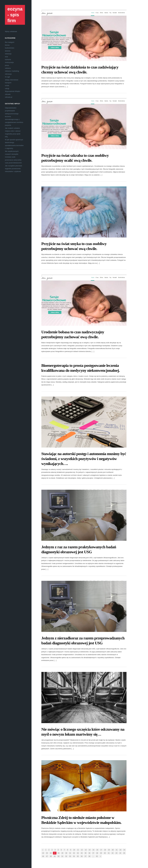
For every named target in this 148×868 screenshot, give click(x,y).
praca (7, 65)
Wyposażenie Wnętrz (13, 91)
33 (78, 853)
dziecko (8, 51)
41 (109, 853)
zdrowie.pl (9, 97)
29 (62, 853)
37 (93, 853)
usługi (7, 88)
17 (101, 850)
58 (89, 856)
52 (66, 856)
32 (74, 853)
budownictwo (10, 48)
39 (101, 853)
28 (59, 853)
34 (82, 853)
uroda (7, 85)
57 (85, 856)
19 (109, 850)
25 (47, 853)
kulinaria (8, 60)
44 (120, 853)
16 (97, 850)
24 (43, 853)
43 (116, 853)
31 (70, 853)
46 (43, 856)
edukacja (8, 54)
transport (8, 83)
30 (66, 853)
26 (51, 853)
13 (86, 850)
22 (120, 850)
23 (124, 850)
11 (78, 850)
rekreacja (8, 74)
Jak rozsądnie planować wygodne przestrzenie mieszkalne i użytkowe (14, 169)
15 (93, 850)
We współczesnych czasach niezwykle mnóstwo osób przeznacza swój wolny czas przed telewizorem (13, 157)
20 (113, 850)
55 (78, 856)
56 (82, 856)
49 (55, 856)
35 (85, 853)
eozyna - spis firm (15, 15)
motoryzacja (9, 62)
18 (105, 850)
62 (97, 856)
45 (124, 853)
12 (82, 850)
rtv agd (7, 77)
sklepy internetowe (12, 80)
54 (74, 856)
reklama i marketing (12, 71)
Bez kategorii (10, 42)
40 (105, 853)
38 (97, 853)
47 (47, 856)
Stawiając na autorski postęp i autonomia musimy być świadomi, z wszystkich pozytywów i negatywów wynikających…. (84, 459)
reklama (8, 68)
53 (70, 856)
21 (117, 850)
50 (59, 856)
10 (74, 850)
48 (51, 856)
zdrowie (8, 94)
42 (113, 853)
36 (89, 853)
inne (6, 57)
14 (90, 850)
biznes (7, 45)
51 (62, 856)
